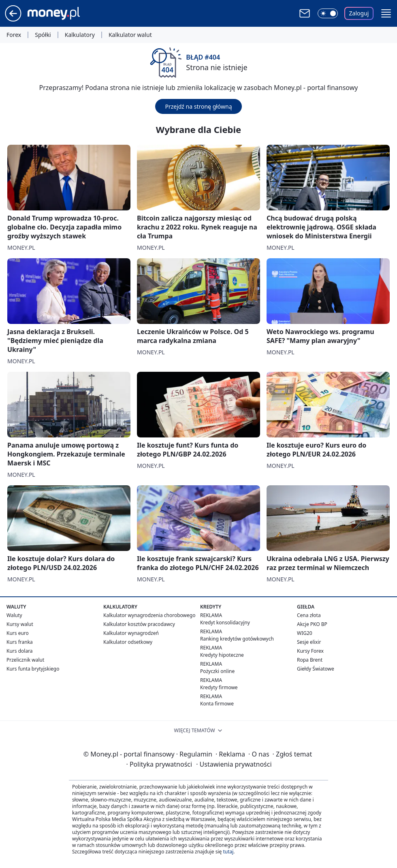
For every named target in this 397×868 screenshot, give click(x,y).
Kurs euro (18, 633)
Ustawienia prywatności (234, 764)
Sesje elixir (309, 642)
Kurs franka (20, 642)
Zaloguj (359, 13)
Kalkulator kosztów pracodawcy (139, 624)
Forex (14, 35)
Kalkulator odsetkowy (128, 642)
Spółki (43, 35)
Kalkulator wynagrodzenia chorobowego (149, 615)
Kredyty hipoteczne (222, 655)
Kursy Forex (310, 651)
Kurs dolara (20, 651)
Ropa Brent (310, 660)
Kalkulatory (80, 35)
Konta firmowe (217, 704)
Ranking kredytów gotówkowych (237, 639)
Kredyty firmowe (219, 687)
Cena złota (309, 615)
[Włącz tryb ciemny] (328, 13)
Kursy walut (20, 624)
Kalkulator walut (130, 35)
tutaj (228, 852)
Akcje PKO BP (312, 624)
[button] (386, 13)
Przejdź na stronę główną (198, 106)
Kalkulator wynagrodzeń (131, 633)
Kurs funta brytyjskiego (33, 669)
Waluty (14, 615)
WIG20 (305, 633)
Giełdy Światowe (316, 669)
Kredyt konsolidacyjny (225, 623)
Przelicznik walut (25, 660)
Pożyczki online (217, 671)
